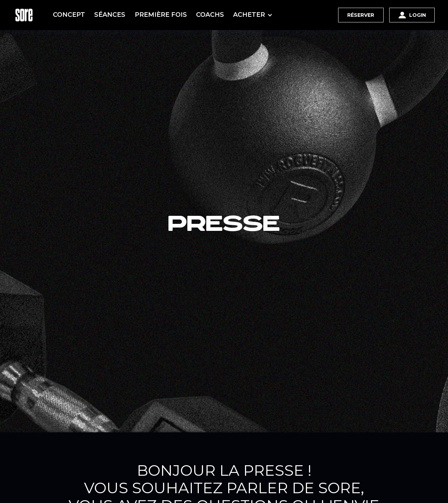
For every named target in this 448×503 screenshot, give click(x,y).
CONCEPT (69, 15)
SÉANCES (110, 15)
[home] (24, 15)
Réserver (361, 15)
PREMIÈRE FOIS (161, 15)
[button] (254, 15)
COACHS (210, 15)
